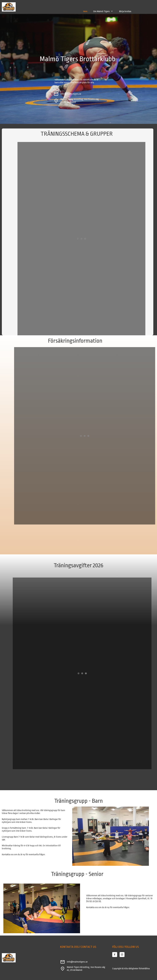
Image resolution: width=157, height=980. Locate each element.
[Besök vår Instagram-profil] (122, 955)
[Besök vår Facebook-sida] (115, 955)
